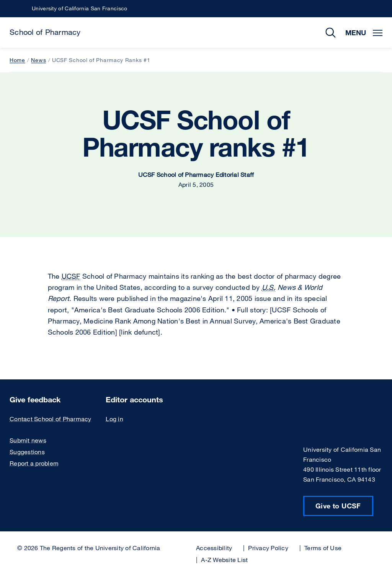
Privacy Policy (268, 548)
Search (325, 33)
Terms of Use (323, 548)
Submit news (28, 440)
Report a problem (34, 463)
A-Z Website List (224, 560)
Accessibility (214, 548)
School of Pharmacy (45, 32)
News (38, 60)
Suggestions (27, 452)
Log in (114, 419)
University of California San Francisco (79, 8)
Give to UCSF (338, 506)
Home (17, 60)
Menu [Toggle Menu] (364, 33)
